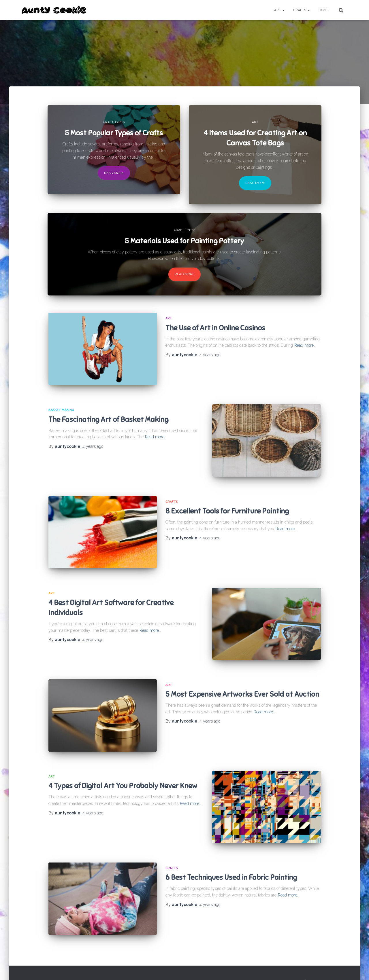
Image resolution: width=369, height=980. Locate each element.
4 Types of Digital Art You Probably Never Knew (123, 775)
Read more (114, 173)
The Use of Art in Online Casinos (215, 328)
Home (324, 10)
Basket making (61, 408)
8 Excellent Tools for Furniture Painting (227, 507)
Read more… (305, 345)
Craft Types (114, 122)
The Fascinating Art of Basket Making (108, 417)
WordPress (339, 967)
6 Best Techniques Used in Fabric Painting (231, 865)
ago (210, 355)
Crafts (302, 10)
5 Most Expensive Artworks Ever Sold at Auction (242, 686)
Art (279, 10)
